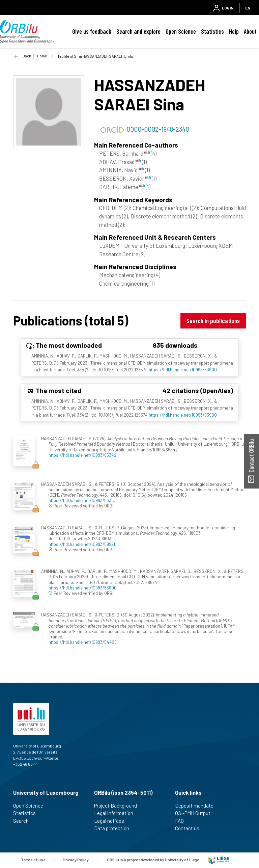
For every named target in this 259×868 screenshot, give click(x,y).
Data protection (114, 828)
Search (24, 821)
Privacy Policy (76, 860)
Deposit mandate (197, 806)
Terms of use (33, 860)
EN (248, 8)
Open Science (181, 31)
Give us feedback (92, 31)
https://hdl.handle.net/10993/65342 (82, 455)
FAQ (182, 821)
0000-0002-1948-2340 (158, 129)
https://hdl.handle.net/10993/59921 (82, 544)
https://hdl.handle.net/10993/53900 (183, 370)
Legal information (117, 813)
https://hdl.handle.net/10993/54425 (83, 642)
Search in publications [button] (213, 321)
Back (27, 56)
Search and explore (138, 31)
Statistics (212, 31)
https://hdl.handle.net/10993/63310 (82, 500)
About (250, 31)
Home (42, 56)
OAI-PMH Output (196, 813)
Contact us (190, 828)
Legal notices (112, 821)
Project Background (118, 806)
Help (234, 31)
